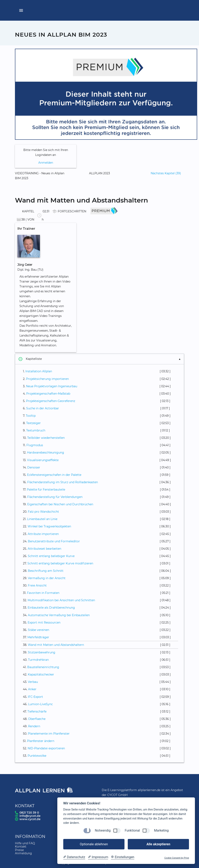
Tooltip (31, 416)
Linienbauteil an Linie (42, 519)
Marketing (161, 830)
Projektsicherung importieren (47, 379)
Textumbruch (36, 430)
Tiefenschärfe (37, 712)
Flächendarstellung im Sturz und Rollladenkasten (63, 482)
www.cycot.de (30, 819)
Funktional (132, 830)
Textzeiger (33, 423)
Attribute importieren (43, 534)
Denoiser (34, 467)
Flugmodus (35, 445)
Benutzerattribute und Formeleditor (54, 541)
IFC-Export (35, 697)
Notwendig (103, 830)
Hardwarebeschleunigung (46, 453)
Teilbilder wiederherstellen (46, 438)
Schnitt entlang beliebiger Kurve (51, 556)
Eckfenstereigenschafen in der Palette (54, 475)
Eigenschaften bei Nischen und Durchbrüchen (60, 504)
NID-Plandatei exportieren (46, 748)
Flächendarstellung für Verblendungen (55, 497)
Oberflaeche (37, 719)
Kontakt (21, 847)
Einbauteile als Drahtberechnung (51, 608)
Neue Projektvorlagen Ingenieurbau (52, 386)
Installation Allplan (39, 371)
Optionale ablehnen (94, 844)
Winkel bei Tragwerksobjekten (49, 526)
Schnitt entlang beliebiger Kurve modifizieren (60, 563)
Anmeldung (23, 853)
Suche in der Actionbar (43, 408)
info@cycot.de (30, 816)
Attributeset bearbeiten (44, 549)
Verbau (33, 682)
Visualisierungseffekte (43, 460)
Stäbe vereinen (38, 630)
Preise (19, 850)
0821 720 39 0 (29, 813)
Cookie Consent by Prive (177, 858)
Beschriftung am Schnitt (46, 571)
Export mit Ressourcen (44, 623)
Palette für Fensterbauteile (46, 490)
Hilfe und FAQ (25, 843)
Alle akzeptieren (158, 844)
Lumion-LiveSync (40, 704)
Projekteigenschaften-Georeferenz (51, 401)
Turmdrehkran (38, 660)
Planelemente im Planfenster (49, 734)
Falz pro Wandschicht (43, 512)
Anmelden (46, 163)
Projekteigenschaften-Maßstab (48, 394)
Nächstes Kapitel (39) (166, 173)
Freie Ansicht (37, 585)
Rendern (34, 726)
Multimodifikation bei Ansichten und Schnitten (61, 600)
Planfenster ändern (41, 741)
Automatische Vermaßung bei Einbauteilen (59, 615)
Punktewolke (37, 756)
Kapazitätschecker (41, 674)
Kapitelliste (30, 359)
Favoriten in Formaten (43, 593)
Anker (32, 689)
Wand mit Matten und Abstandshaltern (56, 645)
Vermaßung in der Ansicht (47, 578)
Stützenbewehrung (42, 652)
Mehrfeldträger (38, 637)
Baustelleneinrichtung (43, 667)
